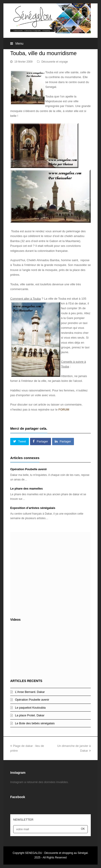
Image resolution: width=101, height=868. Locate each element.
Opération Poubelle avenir (29, 469)
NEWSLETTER (23, 820)
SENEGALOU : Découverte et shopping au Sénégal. (57, 853)
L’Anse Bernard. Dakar (30, 692)
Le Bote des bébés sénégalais (35, 723)
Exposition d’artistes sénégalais (33, 508)
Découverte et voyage (55, 62)
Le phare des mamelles (27, 489)
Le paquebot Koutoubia (30, 708)
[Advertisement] (50, 574)
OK (83, 829)
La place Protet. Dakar (30, 715)
